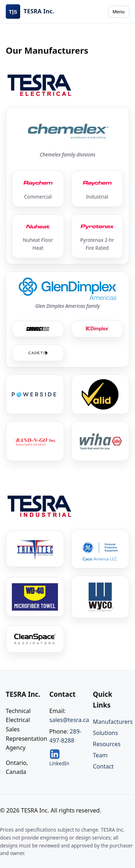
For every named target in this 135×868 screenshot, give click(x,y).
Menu (119, 12)
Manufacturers (113, 722)
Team (100, 755)
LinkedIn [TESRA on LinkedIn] (59, 758)
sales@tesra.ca (69, 720)
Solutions (105, 733)
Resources (107, 744)
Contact (103, 766)
